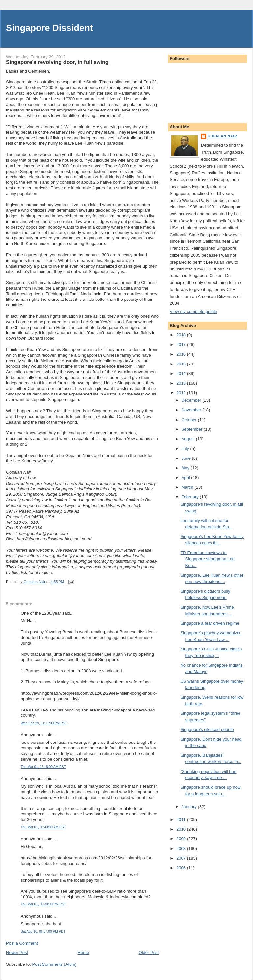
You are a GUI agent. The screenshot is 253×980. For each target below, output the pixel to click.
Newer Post (17, 952)
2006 (182, 868)
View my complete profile (193, 312)
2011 (182, 820)
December (192, 400)
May (186, 468)
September (193, 429)
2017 (182, 345)
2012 (182, 393)
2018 (182, 335)
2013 (182, 383)
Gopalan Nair (222, 136)
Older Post (149, 952)
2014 (182, 374)
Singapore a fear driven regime (210, 623)
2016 (182, 354)
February (191, 497)
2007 (182, 858)
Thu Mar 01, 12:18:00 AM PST (43, 767)
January (190, 807)
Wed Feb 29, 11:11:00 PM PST (44, 723)
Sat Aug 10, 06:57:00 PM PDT (43, 931)
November (192, 410)
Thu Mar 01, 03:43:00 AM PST (43, 827)
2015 (182, 364)
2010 (182, 829)
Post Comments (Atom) (55, 964)
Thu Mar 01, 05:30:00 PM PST (43, 904)
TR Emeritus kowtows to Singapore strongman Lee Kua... (207, 559)
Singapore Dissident (49, 28)
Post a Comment (22, 943)
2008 (182, 849)
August (189, 439)
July (186, 448)
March (188, 487)
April (186, 477)
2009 (182, 839)
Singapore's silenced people (207, 729)
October (190, 420)
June (187, 458)
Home (84, 952)
